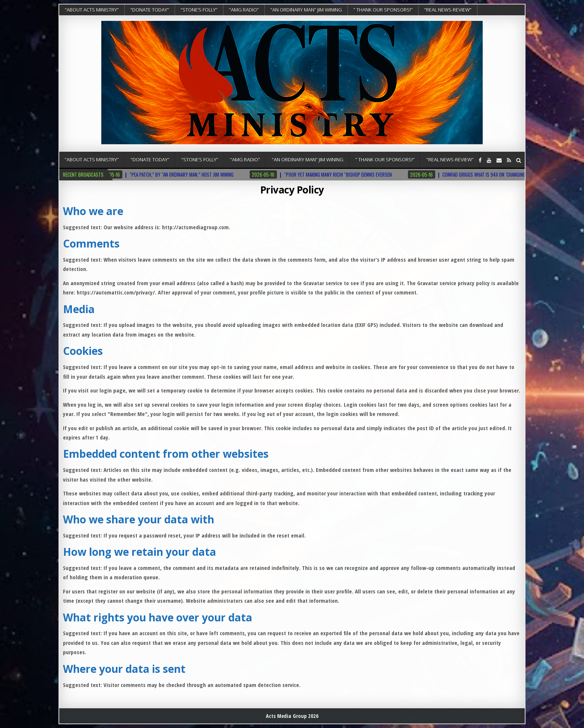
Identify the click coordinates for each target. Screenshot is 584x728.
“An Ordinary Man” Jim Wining (306, 10)
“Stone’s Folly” (199, 10)
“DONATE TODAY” (150, 10)
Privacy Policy (292, 190)
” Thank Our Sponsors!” (383, 10)
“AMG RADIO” (244, 10)
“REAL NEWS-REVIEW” (448, 10)
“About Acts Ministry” (92, 10)
